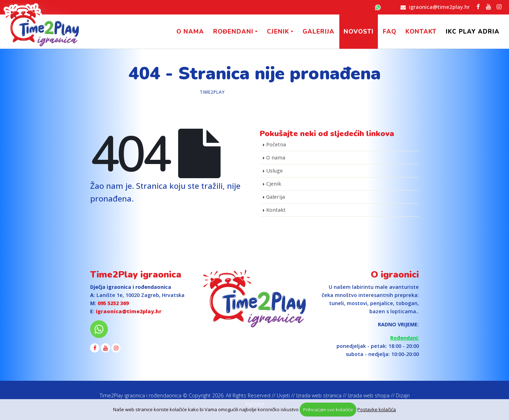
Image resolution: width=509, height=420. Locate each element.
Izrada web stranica (319, 395)
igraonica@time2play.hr (439, 7)
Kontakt (421, 32)
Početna (276, 144)
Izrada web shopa (369, 395)
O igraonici (395, 275)
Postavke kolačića (377, 409)
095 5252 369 (113, 303)
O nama (190, 32)
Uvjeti (283, 395)
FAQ (390, 32)
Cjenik (278, 32)
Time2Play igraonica (136, 275)
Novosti (359, 32)
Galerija (318, 32)
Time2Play (212, 92)
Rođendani (233, 32)
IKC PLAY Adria (473, 32)
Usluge (274, 171)
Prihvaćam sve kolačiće (328, 409)
